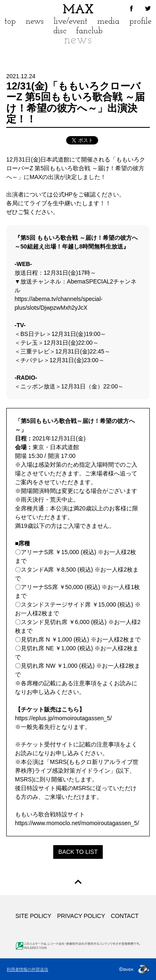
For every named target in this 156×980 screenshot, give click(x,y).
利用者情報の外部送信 (27, 969)
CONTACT (125, 916)
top (10, 21)
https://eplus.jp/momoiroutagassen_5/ (63, 718)
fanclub (89, 31)
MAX (78, 10)
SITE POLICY (33, 916)
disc (60, 31)
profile (140, 21)
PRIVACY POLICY (81, 916)
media (108, 21)
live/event (71, 21)
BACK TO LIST (78, 852)
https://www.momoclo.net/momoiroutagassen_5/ (77, 823)
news (35, 21)
